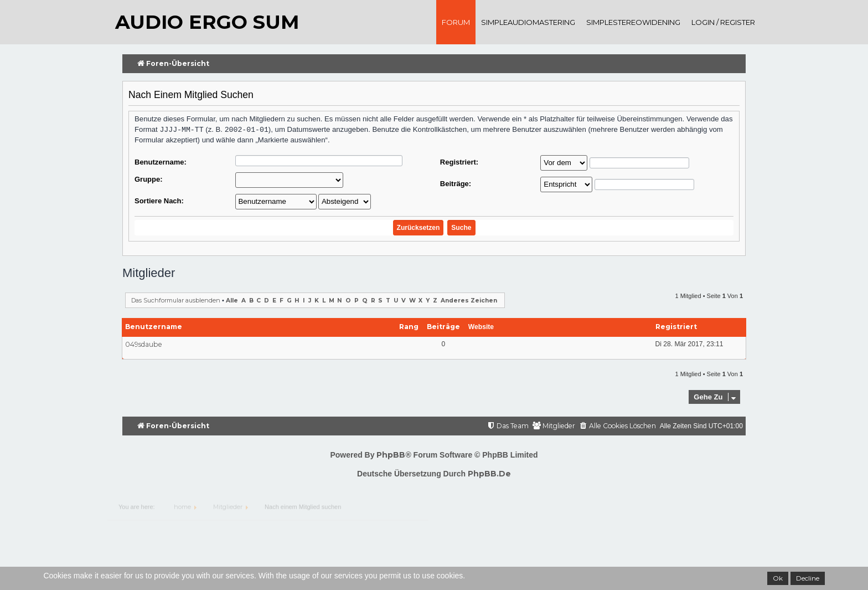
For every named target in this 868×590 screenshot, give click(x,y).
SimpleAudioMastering (528, 22)
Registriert (676, 327)
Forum (456, 22)
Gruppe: (149, 179)
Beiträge (443, 327)
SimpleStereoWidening (633, 22)
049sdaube (144, 344)
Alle (232, 301)
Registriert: (459, 162)
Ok (778, 578)
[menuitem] (618, 426)
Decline (808, 578)
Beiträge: (456, 184)
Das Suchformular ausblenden (176, 300)
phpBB (391, 455)
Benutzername (154, 327)
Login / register (723, 22)
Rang (409, 327)
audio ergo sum (207, 22)
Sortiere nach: (159, 201)
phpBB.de (489, 474)
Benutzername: (161, 162)
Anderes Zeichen (469, 301)
